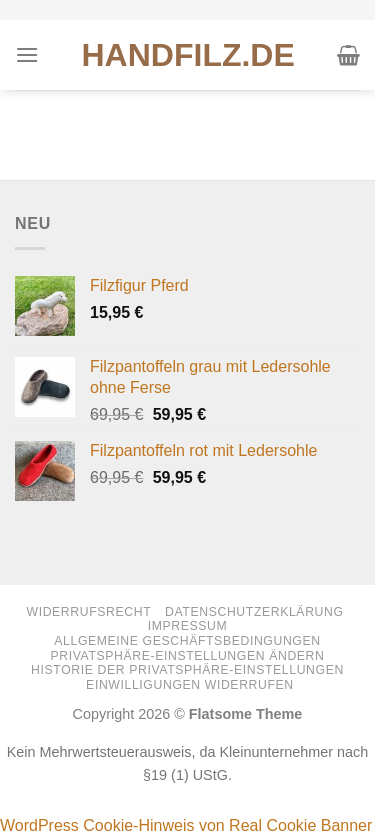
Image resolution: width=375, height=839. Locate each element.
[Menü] (27, 54)
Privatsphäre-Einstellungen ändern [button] (188, 656)
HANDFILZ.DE (188, 55)
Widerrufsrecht (88, 612)
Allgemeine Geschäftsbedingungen (187, 641)
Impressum (188, 626)
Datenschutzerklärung (254, 612)
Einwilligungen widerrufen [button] (190, 685)
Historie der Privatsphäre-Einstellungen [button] (187, 670)
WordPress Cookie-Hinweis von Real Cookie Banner (186, 825)
